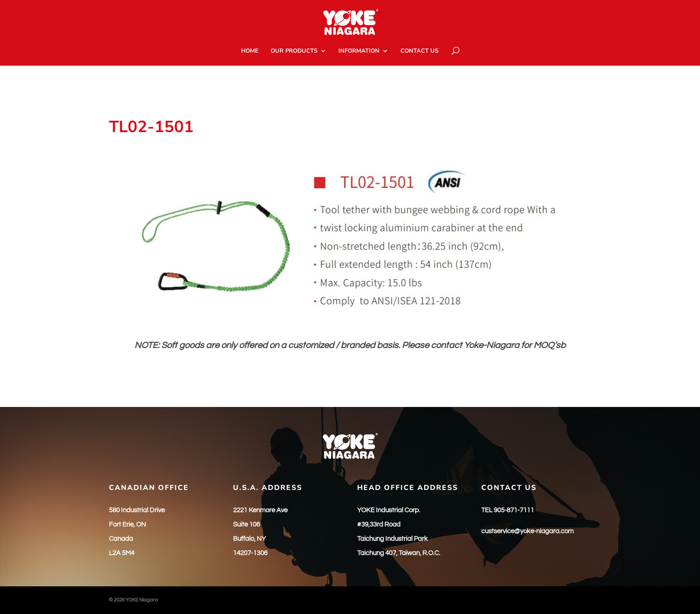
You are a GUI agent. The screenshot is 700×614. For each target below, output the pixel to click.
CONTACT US (419, 51)
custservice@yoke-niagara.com (527, 531)
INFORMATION (359, 51)
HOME (250, 51)
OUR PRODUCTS (294, 51)
